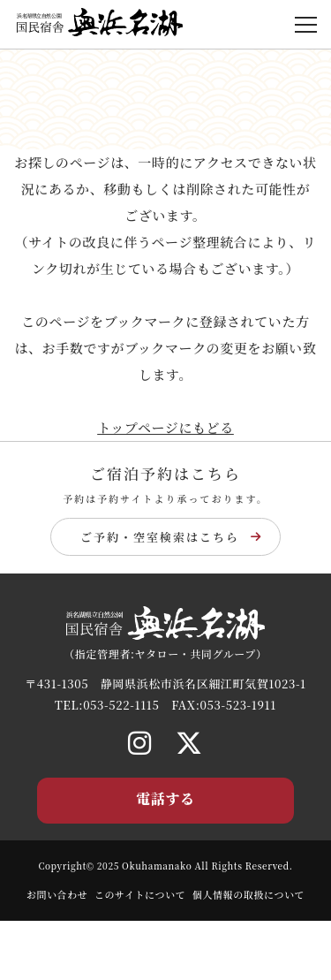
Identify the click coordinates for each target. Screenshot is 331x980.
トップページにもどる (165, 427)
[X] (189, 741)
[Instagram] (140, 741)
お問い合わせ (57, 894)
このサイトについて (140, 894)
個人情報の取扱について (248, 894)
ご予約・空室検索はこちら (171, 537)
